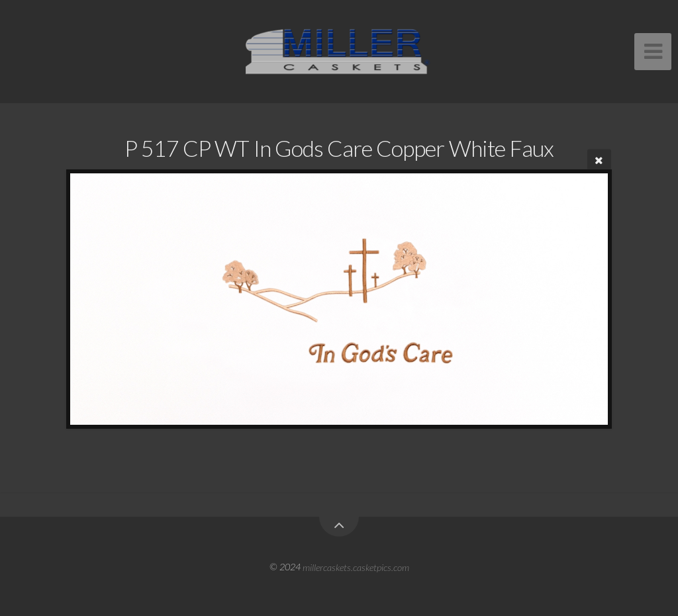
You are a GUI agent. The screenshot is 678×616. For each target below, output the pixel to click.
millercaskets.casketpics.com (356, 567)
